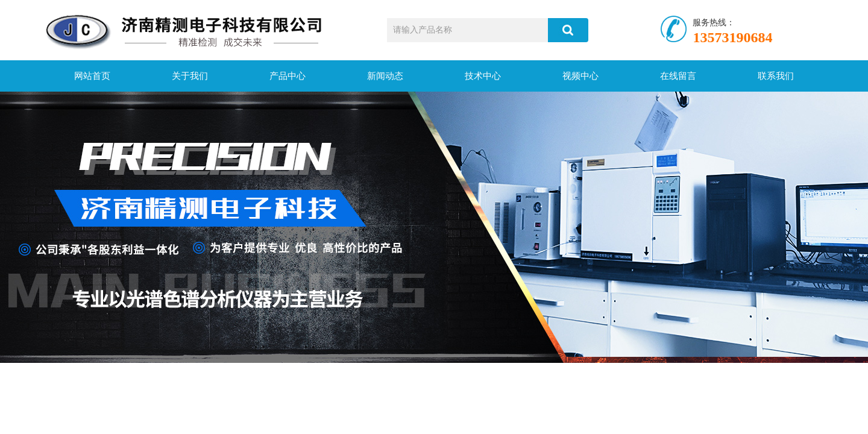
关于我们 (190, 76)
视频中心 (580, 76)
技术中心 (483, 76)
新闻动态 (385, 76)
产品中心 (288, 76)
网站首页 (92, 76)
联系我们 (776, 76)
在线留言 (678, 76)
